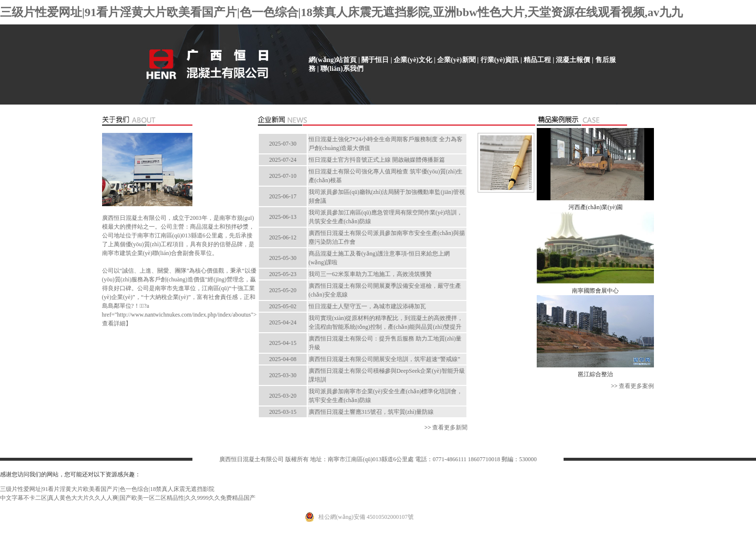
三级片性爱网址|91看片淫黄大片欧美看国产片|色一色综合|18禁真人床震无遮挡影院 (107, 489)
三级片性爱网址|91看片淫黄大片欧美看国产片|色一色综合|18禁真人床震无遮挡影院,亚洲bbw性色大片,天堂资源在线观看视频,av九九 (341, 12)
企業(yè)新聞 (456, 60)
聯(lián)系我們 (342, 69)
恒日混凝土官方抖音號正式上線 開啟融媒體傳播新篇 (377, 160)
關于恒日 (375, 60)
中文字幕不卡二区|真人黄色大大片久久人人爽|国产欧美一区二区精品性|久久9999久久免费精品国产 (128, 498)
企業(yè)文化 (413, 60)
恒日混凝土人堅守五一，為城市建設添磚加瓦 (367, 306)
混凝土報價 (573, 60)
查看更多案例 (636, 386)
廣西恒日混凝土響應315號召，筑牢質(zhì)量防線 (371, 412)
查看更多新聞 (450, 427)
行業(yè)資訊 (500, 60)
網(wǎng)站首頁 (333, 60)
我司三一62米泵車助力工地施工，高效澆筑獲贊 (370, 274)
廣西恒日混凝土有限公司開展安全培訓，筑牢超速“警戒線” (385, 359)
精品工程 (537, 60)
